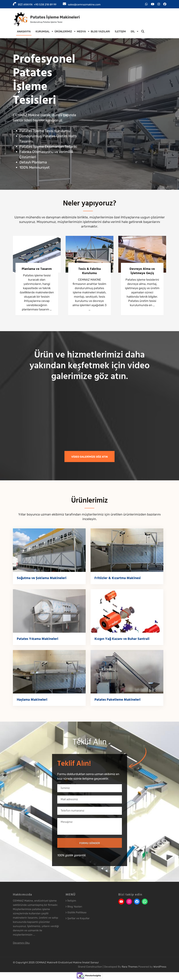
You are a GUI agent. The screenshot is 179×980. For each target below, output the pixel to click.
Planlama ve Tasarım (37, 269)
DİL (133, 31)
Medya (81, 31)
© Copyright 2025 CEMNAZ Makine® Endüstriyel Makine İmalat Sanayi (56, 962)
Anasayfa (24, 31)
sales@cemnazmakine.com (84, 4)
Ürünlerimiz (63, 31)
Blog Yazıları (100, 31)
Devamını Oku (21, 943)
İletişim (120, 31)
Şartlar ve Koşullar (78, 918)
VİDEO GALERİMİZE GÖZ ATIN (89, 457)
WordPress (160, 967)
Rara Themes (130, 967)
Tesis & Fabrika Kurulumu (89, 271)
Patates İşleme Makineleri (55, 17)
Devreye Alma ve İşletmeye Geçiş (142, 271)
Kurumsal (43, 31)
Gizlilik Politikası (77, 912)
